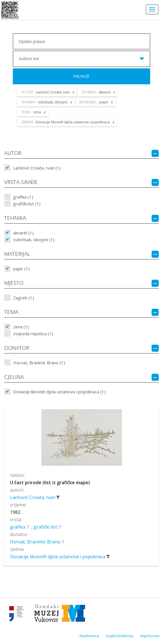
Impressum (150, 636)
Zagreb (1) (24, 298)
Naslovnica (89, 636)
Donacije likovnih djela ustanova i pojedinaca (58, 557)
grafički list (46, 527)
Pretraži (81, 76)
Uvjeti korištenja (119, 636)
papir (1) (21, 269)
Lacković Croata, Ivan (33, 497)
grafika (18, 527)
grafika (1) (23, 197)
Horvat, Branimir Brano (36, 542)
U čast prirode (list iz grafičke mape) (50, 483)
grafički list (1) (27, 204)
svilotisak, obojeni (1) (34, 240)
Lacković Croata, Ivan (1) (37, 168)
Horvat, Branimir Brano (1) (39, 363)
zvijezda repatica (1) (33, 334)
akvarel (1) (23, 233)
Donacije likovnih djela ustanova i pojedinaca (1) (59, 392)
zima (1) (21, 327)
